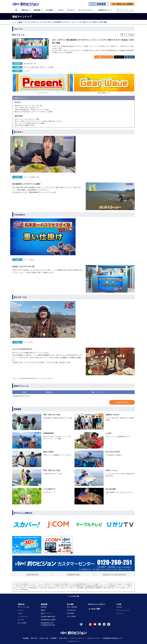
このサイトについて (94, 638)
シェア (130, 57)
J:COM (20, 613)
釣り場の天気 (71, 610)
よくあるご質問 (94, 609)
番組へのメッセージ (104, 57)
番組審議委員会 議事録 (73, 575)
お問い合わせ (63, 638)
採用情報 (54, 638)
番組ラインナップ (25, 22)
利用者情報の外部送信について (113, 638)
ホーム (14, 22)
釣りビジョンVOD (24, 607)
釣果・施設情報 (72, 607)
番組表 (43, 610)
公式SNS (119, 607)
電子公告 (34, 638)
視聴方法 (21, 604)
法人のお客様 (22, 623)
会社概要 (26, 638)
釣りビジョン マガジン (97, 604)
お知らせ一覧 (44, 638)
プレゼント (120, 613)
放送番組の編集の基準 (32, 575)
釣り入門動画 (71, 616)
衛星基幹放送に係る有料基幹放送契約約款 (115, 575)
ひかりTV (21, 620)
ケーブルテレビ (23, 616)
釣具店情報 (71, 613)
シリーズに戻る (128, 35)
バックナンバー (122, 402)
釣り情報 (70, 604)
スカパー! (21, 610)
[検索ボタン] (118, 10)
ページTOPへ (73, 596)
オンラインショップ (123, 610)
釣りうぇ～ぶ (37, 22)
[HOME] (16, 10)
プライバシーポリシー (77, 638)
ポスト (119, 57)
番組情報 (44, 604)
